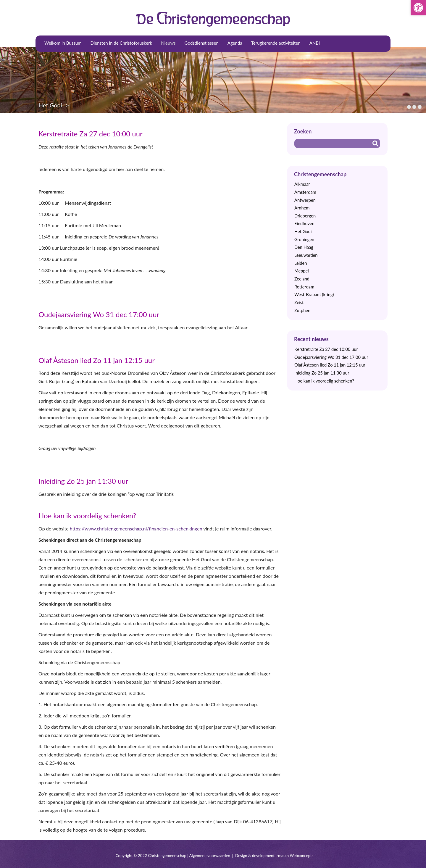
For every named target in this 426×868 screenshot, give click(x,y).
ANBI (315, 43)
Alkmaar (302, 184)
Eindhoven (304, 224)
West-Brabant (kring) (314, 295)
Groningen (304, 239)
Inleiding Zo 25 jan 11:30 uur (83, 481)
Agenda (235, 43)
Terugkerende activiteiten (276, 43)
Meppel (302, 271)
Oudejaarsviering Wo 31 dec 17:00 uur (99, 314)
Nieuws (168, 43)
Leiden (301, 263)
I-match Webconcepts (294, 856)
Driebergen (305, 216)
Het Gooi (50, 105)
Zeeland (302, 279)
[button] (418, 8)
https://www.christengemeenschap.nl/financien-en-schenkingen (136, 529)
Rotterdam (304, 287)
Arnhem (302, 208)
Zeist (299, 302)
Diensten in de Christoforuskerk (121, 43)
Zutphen (302, 310)
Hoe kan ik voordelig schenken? (87, 516)
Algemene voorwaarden (210, 856)
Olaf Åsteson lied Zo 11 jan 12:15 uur (97, 360)
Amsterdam (305, 192)
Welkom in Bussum (63, 43)
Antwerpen (305, 200)
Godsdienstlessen (202, 43)
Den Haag (304, 247)
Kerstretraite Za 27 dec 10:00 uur (91, 134)
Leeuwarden (306, 255)
